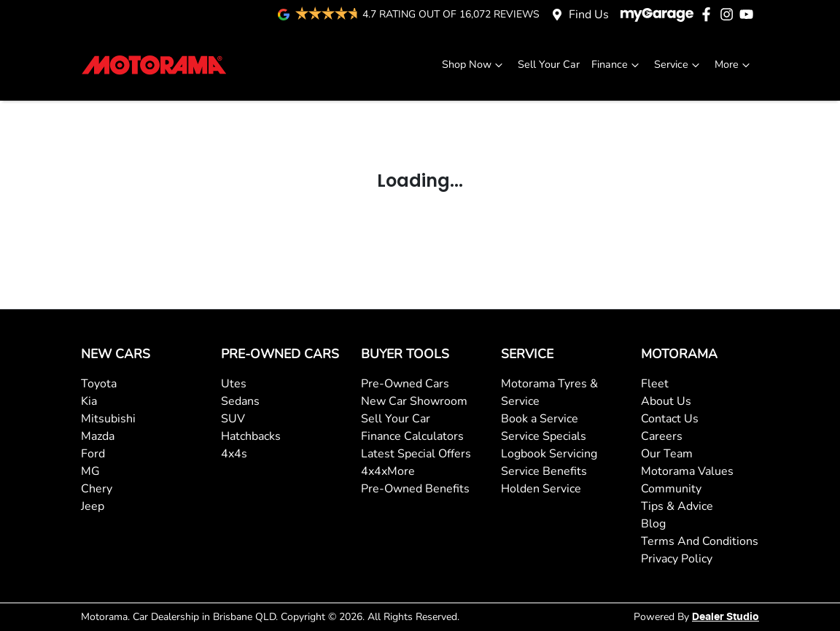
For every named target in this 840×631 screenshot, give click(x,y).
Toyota (99, 384)
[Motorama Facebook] (709, 14)
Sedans (240, 401)
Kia (89, 401)
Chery (97, 489)
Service (678, 65)
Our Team (667, 454)
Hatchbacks (251, 436)
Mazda (98, 436)
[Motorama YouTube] (749, 14)
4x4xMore (388, 471)
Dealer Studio (726, 617)
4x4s (234, 454)
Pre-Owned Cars (405, 384)
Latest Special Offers (416, 454)
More (734, 65)
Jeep (93, 506)
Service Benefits (544, 471)
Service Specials (544, 436)
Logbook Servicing (549, 454)
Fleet (655, 384)
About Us (666, 401)
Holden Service (541, 489)
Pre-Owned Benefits (415, 489)
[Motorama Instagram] (730, 14)
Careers (662, 436)
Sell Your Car (549, 64)
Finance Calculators (412, 436)
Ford (93, 454)
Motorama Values (687, 471)
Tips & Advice (677, 506)
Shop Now (474, 65)
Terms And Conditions (700, 541)
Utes (234, 384)
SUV (233, 419)
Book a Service (540, 419)
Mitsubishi (108, 419)
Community (671, 489)
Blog (653, 524)
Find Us (589, 15)
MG (90, 471)
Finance (617, 65)
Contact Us (670, 419)
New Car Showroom (414, 401)
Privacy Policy (677, 559)
